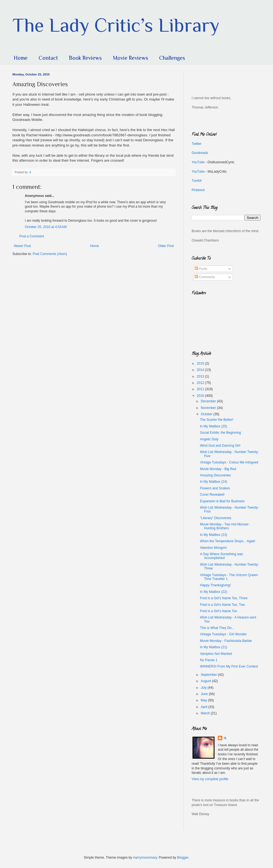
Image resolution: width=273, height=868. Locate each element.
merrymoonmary (145, 858)
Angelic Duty (209, 439)
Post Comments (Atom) (50, 254)
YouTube (198, 162)
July (204, 688)
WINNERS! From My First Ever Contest (229, 666)
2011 (201, 389)
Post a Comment (32, 236)
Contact (48, 58)
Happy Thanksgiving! (215, 585)
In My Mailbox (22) (214, 592)
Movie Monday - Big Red (218, 469)
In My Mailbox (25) (214, 426)
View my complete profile (210, 779)
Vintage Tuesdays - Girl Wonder (223, 634)
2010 (201, 396)
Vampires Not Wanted (216, 654)
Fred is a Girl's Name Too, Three (224, 598)
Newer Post (22, 246)
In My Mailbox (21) (214, 647)
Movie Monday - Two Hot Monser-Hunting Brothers (225, 526)
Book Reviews (85, 58)
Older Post (166, 246)
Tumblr (197, 181)
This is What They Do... (217, 628)
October (207, 414)
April (204, 707)
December (209, 401)
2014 (201, 370)
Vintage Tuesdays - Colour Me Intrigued (229, 462)
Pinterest (198, 190)
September (209, 675)
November (209, 408)
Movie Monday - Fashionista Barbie (226, 641)
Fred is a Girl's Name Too (219, 611)
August (206, 681)
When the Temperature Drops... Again (228, 541)
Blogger (183, 858)
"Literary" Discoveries (216, 518)
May (204, 700)
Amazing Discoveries (215, 475)
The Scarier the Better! (217, 420)
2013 (201, 376)
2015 (201, 364)
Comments (205, 277)
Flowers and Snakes (215, 488)
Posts (201, 269)
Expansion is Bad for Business (222, 501)
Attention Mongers (213, 548)
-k (225, 738)
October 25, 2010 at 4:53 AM (46, 227)
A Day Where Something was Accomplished (221, 556)
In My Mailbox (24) (214, 482)
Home (21, 58)
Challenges (172, 58)
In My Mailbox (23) (214, 535)
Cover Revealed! (212, 495)
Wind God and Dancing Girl (220, 446)
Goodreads (200, 153)
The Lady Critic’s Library (116, 25)
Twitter (196, 144)
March (206, 713)
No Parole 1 (209, 660)
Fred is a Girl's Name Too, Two (222, 605)
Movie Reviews (130, 58)
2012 (201, 383)
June (205, 694)
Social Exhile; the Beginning (220, 433)
